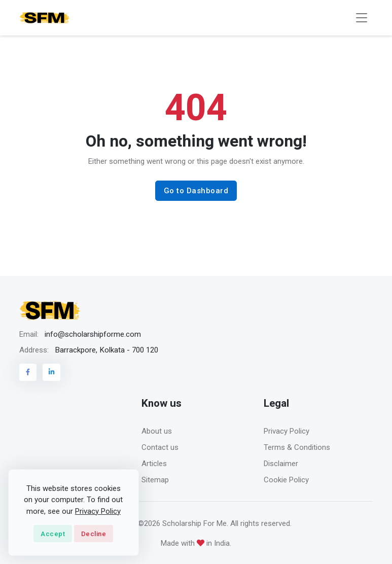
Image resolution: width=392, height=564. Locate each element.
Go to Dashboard (196, 191)
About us (157, 431)
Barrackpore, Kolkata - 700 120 (106, 350)
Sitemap (155, 480)
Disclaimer (281, 464)
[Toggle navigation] (362, 18)
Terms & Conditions (297, 447)
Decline (94, 534)
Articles (154, 464)
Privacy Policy (287, 431)
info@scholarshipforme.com (93, 334)
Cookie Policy (286, 480)
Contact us (160, 447)
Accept (53, 534)
